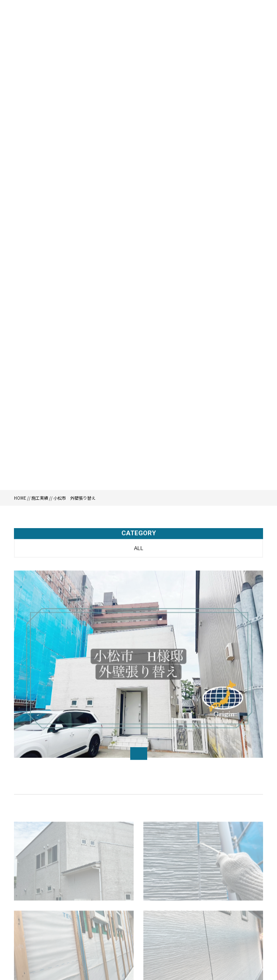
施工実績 (40, 498)
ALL (139, 549)
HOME (20, 498)
